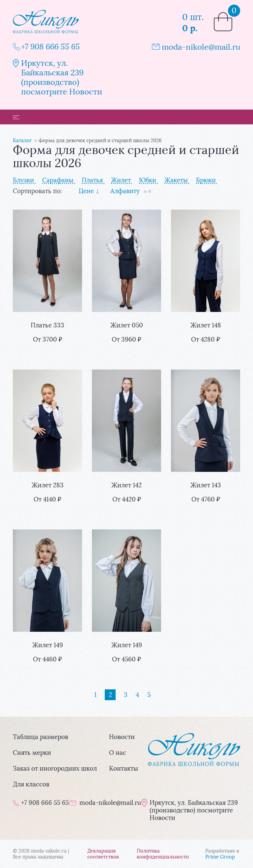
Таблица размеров (41, 737)
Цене (86, 191)
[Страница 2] (110, 695)
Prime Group (220, 857)
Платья (92, 180)
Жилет (121, 180)
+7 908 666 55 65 (50, 47)
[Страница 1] (95, 695)
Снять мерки (32, 753)
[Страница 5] (149, 695)
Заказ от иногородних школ (55, 768)
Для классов (31, 784)
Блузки (23, 180)
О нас (118, 753)
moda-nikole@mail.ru (201, 47)
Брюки (206, 180)
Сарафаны (58, 180)
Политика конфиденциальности (163, 854)
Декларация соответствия (103, 854)
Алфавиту (125, 191)
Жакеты (176, 180)
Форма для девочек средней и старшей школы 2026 (100, 140)
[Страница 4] (137, 695)
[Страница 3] (126, 695)
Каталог (22, 140)
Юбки (148, 180)
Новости (122, 737)
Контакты (124, 768)
